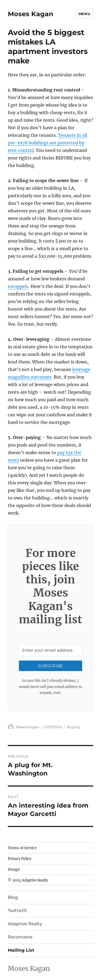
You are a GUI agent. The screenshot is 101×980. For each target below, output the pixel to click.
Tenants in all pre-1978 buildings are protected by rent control (48, 143)
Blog (13, 897)
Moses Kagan (31, 14)
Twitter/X (17, 911)
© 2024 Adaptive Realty (28, 880)
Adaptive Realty (25, 924)
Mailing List (21, 950)
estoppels (18, 286)
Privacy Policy (20, 859)
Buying (73, 727)
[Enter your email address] (50, 650)
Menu (84, 14)
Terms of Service (22, 848)
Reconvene (20, 937)
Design (14, 870)
